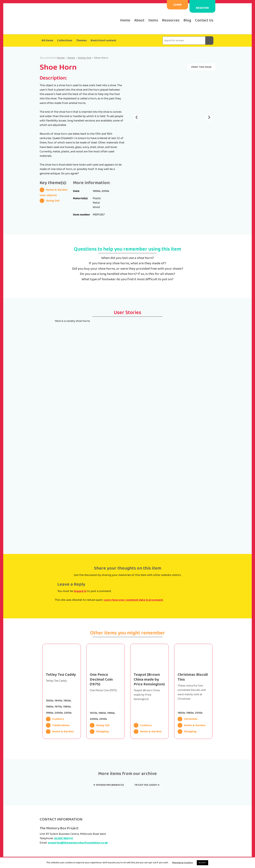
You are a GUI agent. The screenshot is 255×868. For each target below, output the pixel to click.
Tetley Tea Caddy (61, 675)
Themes (81, 40)
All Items (47, 40)
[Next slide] (209, 118)
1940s (58, 701)
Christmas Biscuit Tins (193, 677)
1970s (58, 707)
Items (153, 20)
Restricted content (103, 40)
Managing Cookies (182, 863)
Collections (65, 40)
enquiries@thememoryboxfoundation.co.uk (78, 843)
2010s (105, 191)
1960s (50, 707)
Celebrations (58, 725)
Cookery (55, 719)
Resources (171, 20)
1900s (97, 191)
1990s (50, 713)
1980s (67, 707)
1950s (67, 701)
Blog (187, 20)
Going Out (84, 58)
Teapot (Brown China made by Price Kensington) (149, 680)
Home (125, 20)
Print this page (201, 67)
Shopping (99, 732)
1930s (50, 701)
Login (177, 5)
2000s (59, 713)
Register (202, 8)
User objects (48, 195)
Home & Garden (54, 190)
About (139, 20)
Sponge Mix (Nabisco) (110, 785)
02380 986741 (64, 838)
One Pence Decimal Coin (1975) (101, 680)
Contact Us (204, 20)
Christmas (187, 719)
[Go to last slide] (137, 118)
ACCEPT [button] (202, 863)
